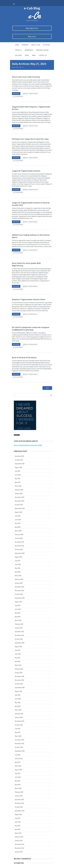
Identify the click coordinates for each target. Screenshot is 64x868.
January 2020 (19, 717)
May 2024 (17, 523)
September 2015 (20, 811)
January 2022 (19, 628)
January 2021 (19, 673)
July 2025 (17, 471)
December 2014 (19, 844)
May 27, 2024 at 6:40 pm (31, 344)
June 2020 (18, 699)
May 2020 (17, 702)
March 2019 (18, 736)
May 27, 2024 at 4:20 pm (31, 374)
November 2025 (19, 456)
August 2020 (18, 691)
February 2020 (19, 714)
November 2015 (19, 803)
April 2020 (18, 706)
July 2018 (17, 755)
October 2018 (19, 747)
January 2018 (19, 758)
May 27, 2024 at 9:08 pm (31, 222)
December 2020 (19, 676)
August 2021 (18, 647)
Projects (18, 50)
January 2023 (19, 583)
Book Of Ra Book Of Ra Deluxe (24, 357)
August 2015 (18, 814)
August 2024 (18, 512)
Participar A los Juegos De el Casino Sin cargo (30, 139)
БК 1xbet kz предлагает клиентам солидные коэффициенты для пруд (31, 328)
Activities (46, 45)
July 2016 (17, 773)
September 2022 (20, 598)
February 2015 (19, 837)
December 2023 (19, 542)
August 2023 (18, 557)
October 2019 (19, 725)
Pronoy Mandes (19, 96)
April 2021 (18, 661)
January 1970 (19, 852)
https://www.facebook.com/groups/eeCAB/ (28, 445)
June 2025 (18, 475)
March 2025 (18, 486)
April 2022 (18, 617)
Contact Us (43, 55)
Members (25, 45)
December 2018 (19, 740)
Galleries (18, 55)
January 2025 (19, 493)
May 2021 (17, 658)
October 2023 (19, 549)
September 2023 (20, 553)
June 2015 (18, 822)
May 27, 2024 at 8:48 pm (31, 286)
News (34, 55)
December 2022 (19, 587)
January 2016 (19, 796)
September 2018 (20, 751)
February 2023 (19, 579)
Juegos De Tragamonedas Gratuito (26, 171)
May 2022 (17, 613)
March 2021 (18, 665)
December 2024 (19, 497)
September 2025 (20, 464)
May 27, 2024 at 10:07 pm (31, 190)
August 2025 (18, 467)
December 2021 (19, 632)
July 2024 (17, 516)
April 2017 (18, 762)
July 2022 (17, 605)
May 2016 (17, 781)
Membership (29, 50)
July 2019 (17, 729)
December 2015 (19, 800)
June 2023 (18, 564)
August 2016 (18, 770)
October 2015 (19, 807)
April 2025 (18, 482)
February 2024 (19, 535)
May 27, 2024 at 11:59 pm (31, 94)
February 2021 (19, 669)
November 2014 (19, 848)
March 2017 (18, 766)
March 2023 (18, 576)
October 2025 (19, 460)
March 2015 (18, 833)
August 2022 (18, 602)
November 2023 (19, 546)
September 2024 (20, 508)
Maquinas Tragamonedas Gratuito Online (29, 299)
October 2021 (19, 639)
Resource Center (42, 50)
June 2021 (18, 654)
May (20, 67)
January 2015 (19, 841)
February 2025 (19, 490)
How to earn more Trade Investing (26, 77)
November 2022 (19, 591)
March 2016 (18, 788)
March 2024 (18, 531)
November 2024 (19, 501)
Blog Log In (32, 36)
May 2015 (17, 826)
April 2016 (18, 785)
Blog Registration (32, 28)
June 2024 (18, 520)
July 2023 (17, 561)
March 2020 (18, 710)
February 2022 (19, 624)
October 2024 (19, 505)
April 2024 (18, 527)
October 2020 (19, 684)
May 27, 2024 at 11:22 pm (31, 126)
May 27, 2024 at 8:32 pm (31, 314)
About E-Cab (36, 45)
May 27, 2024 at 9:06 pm (31, 250)
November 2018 (19, 744)
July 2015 (17, 818)
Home (17, 45)
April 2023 (18, 572)
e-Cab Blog (32, 8)
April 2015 (18, 829)
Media (27, 55)
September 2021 (20, 643)
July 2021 (17, 650)
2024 (17, 67)
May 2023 (17, 568)
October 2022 (19, 594)
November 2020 (19, 680)
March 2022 (18, 620)
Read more (16, 94)
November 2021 (19, 635)
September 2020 (20, 688)
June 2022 (18, 609)
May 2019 (17, 732)
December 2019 (19, 721)
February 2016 (19, 792)
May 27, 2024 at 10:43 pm (31, 158)
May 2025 (17, 479)
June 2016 (18, 777)
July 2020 (17, 695)
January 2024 (19, 538)
